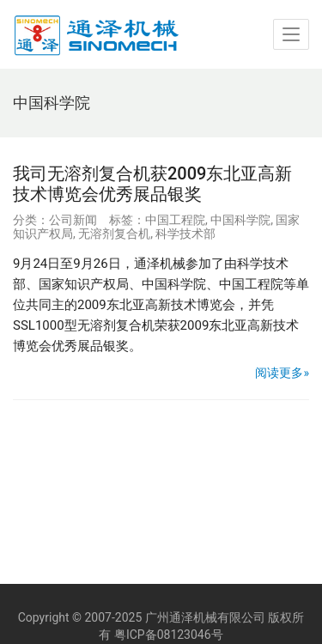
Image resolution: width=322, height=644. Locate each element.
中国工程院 (175, 220)
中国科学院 (240, 220)
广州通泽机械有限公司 (205, 617)
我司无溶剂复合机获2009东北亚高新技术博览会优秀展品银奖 (152, 184)
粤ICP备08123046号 (169, 635)
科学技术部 (185, 234)
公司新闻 (73, 220)
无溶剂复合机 (114, 234)
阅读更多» (282, 373)
